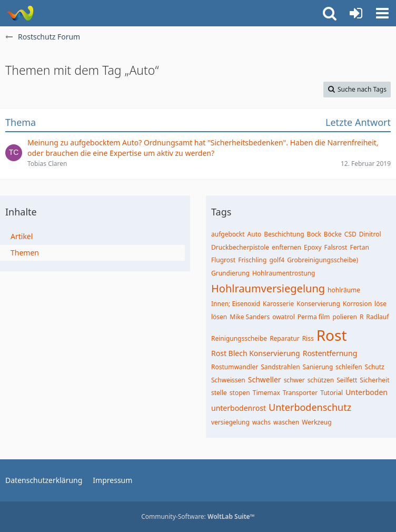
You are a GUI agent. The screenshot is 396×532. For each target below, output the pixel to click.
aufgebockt (228, 234)
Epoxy (313, 247)
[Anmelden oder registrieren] (356, 13)
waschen (286, 422)
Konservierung (318, 304)
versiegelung (230, 422)
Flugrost (223, 260)
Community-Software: (198, 516)
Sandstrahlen (280, 367)
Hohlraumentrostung (284, 273)
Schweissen (228, 380)
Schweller (265, 380)
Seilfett (347, 380)
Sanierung (318, 367)
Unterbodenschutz (310, 407)
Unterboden (367, 392)
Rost (332, 335)
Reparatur (285, 338)
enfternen (286, 247)
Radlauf (377, 317)
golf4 (277, 260)
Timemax (266, 393)
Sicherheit (374, 380)
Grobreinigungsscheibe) (323, 260)
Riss (308, 338)
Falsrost (336, 247)
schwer (294, 380)
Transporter (300, 393)
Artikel (22, 236)
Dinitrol (370, 234)
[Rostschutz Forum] (20, 13)
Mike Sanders (250, 317)
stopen (240, 393)
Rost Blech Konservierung (256, 353)
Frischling (252, 260)
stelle (219, 393)
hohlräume (344, 290)
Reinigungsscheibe (239, 338)
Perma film (314, 317)
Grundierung (230, 273)
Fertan (359, 247)
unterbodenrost (239, 408)
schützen (321, 380)
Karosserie (278, 304)
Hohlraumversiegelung (268, 288)
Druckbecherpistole (240, 247)
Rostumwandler (235, 367)
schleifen (349, 367)
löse (380, 304)
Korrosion (357, 304)
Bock (314, 234)
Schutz (375, 367)
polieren (345, 317)
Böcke (333, 234)
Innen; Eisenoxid (236, 304)
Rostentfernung (330, 353)
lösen (219, 317)
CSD (350, 234)
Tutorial (331, 393)
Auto (255, 234)
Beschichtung (284, 234)
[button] (382, 13)
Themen (25, 253)
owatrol (284, 317)
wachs (261, 422)
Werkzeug (316, 422)
